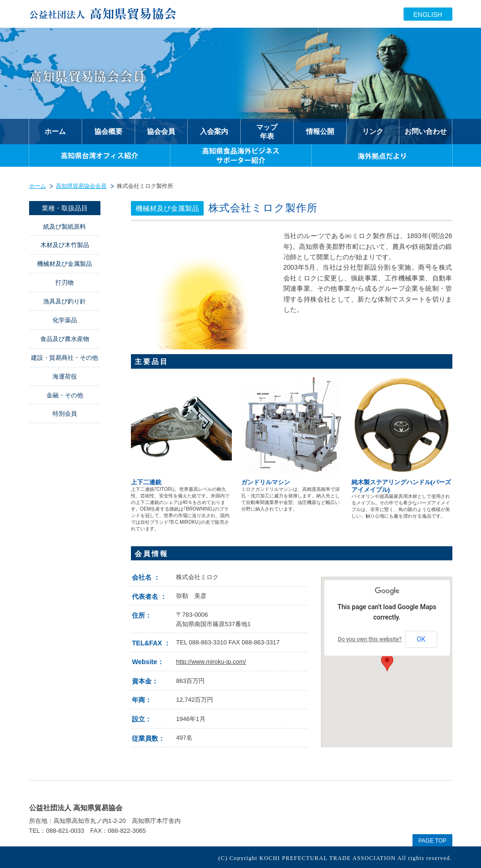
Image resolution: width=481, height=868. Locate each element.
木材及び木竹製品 (65, 245)
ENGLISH (428, 15)
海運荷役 (65, 376)
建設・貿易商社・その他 (65, 358)
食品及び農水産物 (65, 339)
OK (421, 639)
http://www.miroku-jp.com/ (211, 662)
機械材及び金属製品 (65, 264)
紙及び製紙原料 (65, 227)
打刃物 (65, 283)
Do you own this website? (370, 639)
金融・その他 (65, 395)
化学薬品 (65, 320)
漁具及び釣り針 (65, 301)
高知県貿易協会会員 (81, 186)
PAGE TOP (432, 841)
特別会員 (65, 414)
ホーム (38, 186)
